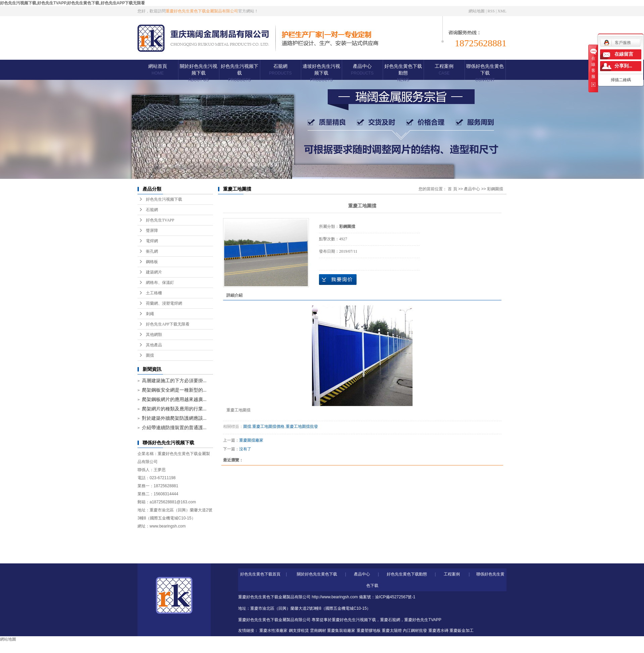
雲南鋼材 (318, 631)
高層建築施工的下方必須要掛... (174, 381)
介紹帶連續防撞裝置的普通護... (174, 428)
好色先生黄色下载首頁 (260, 574)
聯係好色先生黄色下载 (485, 73)
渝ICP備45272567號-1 (395, 597)
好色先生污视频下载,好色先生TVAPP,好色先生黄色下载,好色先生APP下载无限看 (72, 3)
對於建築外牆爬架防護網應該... (174, 418)
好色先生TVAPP (160, 220)
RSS (491, 11)
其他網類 (154, 335)
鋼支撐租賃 (299, 631)
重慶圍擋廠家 (251, 440)
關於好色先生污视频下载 (199, 73)
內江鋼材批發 (415, 631)
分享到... (623, 66)
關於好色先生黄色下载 (317, 574)
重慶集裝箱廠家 (341, 631)
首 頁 (452, 189)
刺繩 (150, 314)
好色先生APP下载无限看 (168, 324)
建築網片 (154, 272)
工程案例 (444, 70)
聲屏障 (152, 231)
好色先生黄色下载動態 (403, 73)
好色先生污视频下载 (239, 73)
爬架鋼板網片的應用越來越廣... (174, 399)
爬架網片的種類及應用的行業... (174, 409)
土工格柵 (154, 293)
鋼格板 (152, 262)
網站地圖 (477, 11)
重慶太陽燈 (392, 631)
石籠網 (280, 70)
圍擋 (150, 355)
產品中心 (362, 70)
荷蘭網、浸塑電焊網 (164, 303)
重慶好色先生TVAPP (423, 620)
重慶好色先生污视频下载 (354, 620)
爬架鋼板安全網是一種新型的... (174, 390)
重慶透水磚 (438, 631)
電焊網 (152, 241)
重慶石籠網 (390, 620)
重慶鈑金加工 (462, 631)
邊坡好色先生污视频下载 (321, 73)
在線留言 (624, 54)
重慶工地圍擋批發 (302, 426)
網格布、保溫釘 (160, 283)
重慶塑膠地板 (369, 631)
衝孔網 (152, 251)
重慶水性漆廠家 (273, 631)
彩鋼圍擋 (495, 189)
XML (502, 11)
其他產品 (154, 345)
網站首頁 (158, 70)
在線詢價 (338, 280)
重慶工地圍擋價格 (268, 426)
